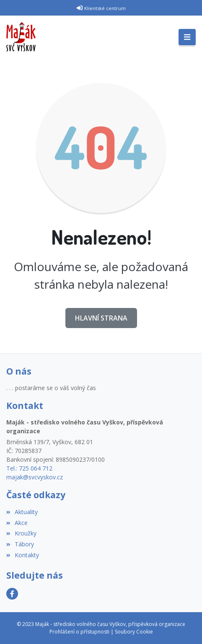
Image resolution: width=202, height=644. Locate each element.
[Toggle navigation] (187, 37)
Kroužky (21, 533)
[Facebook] (12, 594)
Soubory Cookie (134, 632)
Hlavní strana (101, 318)
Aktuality (22, 512)
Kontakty (23, 555)
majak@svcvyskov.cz (35, 477)
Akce (17, 523)
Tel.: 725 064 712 (29, 468)
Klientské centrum (105, 8)
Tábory (20, 544)
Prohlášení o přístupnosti (79, 632)
